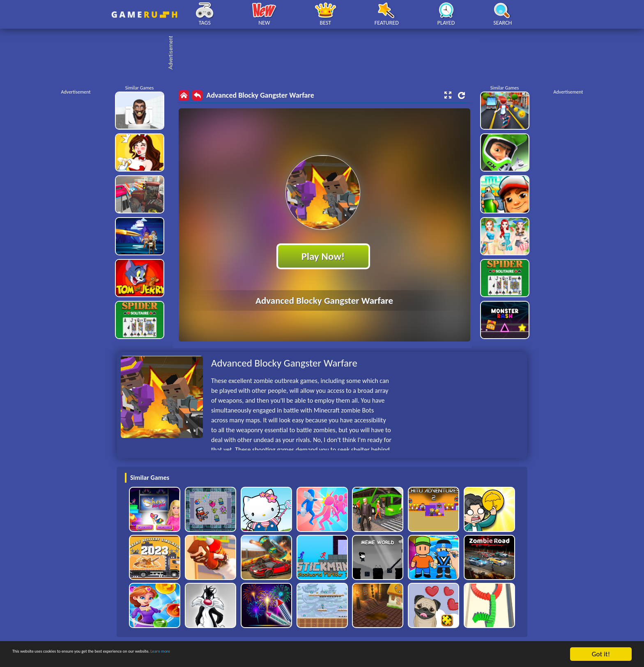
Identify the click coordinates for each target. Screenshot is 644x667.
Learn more (256, 655)
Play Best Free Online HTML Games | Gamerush (144, 15)
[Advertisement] (326, 53)
